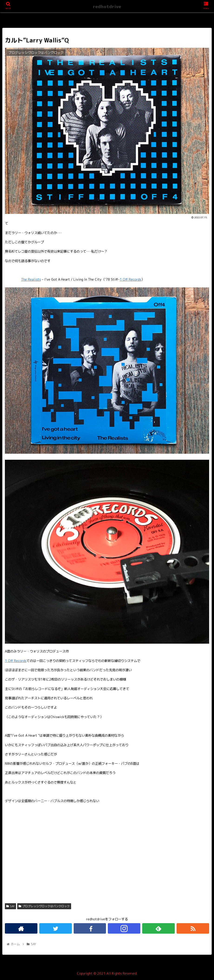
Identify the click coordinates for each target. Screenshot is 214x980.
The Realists (31, 280)
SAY (10, 906)
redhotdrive (107, 6)
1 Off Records (130, 280)
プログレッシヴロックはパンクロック (44, 906)
